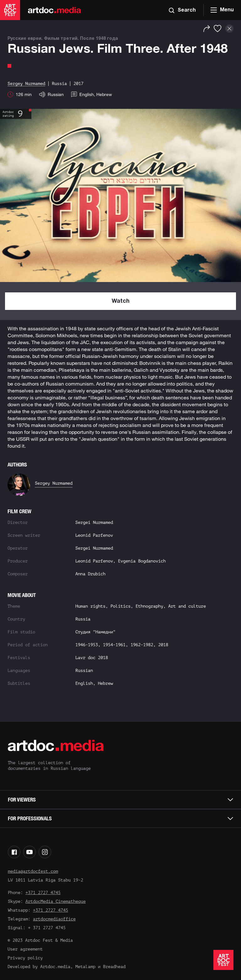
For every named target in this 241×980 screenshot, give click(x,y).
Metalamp (85, 967)
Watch (121, 301)
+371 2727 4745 (43, 893)
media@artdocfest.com (33, 871)
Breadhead (114, 967)
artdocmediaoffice (54, 919)
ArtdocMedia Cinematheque (56, 901)
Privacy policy (25, 958)
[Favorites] (218, 29)
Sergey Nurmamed (54, 483)
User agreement (25, 949)
